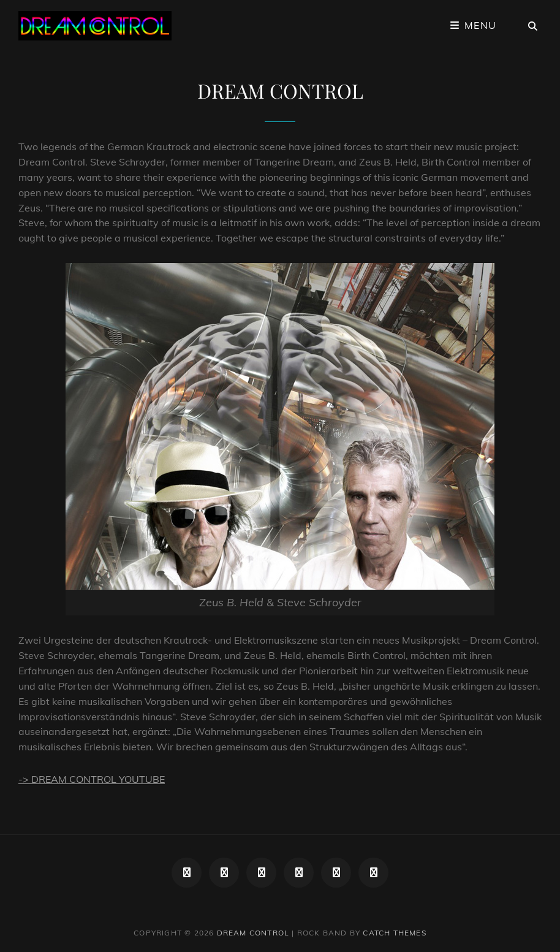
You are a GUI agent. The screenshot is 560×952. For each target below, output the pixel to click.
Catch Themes (394, 933)
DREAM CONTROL (253, 933)
